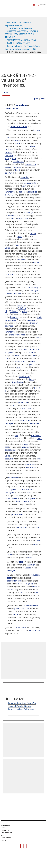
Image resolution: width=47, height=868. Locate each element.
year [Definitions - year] (7, 158)
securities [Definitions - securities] (33, 192)
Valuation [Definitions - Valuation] (21, 105)
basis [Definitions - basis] (7, 167)
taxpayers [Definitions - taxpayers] (9, 492)
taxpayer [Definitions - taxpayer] (9, 155)
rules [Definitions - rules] (7, 137)
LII (6, 19)
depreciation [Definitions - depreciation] (22, 527)
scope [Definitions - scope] (17, 143)
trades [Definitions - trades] (39, 338)
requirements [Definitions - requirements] (30, 183)
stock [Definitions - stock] (36, 545)
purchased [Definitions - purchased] (23, 403)
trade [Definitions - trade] (16, 140)
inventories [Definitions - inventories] (12, 108)
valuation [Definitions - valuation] (17, 167)
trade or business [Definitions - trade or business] (19, 126)
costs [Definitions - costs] (35, 587)
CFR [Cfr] (6, 93)
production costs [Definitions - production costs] (22, 609)
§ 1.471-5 (9, 195)
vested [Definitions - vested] (28, 568)
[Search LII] (38, 5)
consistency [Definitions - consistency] (18, 161)
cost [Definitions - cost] (24, 186)
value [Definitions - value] (17, 245)
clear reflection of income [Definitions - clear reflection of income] (29, 349)
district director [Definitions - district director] (12, 498)
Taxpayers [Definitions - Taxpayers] (10, 352)
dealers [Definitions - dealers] (22, 192)
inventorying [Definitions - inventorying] (30, 164)
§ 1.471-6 (22, 308)
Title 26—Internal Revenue (20, 28)
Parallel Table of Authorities (21, 709)
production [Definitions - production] (12, 581)
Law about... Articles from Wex (22, 703)
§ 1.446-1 (14, 311)
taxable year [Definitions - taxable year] (11, 450)
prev (36, 99)
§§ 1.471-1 (9, 173)
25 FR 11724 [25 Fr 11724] (21, 628)
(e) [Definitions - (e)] (30, 388)
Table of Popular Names (19, 706)
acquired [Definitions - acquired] (26, 447)
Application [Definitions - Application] (24, 376)
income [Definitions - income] (37, 130)
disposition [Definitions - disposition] (23, 218)
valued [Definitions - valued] (11, 215)
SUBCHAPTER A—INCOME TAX (21, 40)
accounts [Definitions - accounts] (9, 459)
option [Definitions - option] (32, 352)
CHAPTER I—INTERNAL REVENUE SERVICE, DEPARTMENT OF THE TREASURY (22, 34)
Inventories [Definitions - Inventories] (13, 478)
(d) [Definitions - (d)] (6, 311)
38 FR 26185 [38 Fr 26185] (34, 630)
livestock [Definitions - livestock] (21, 305)
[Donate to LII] (34, 5)
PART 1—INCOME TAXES (19, 43)
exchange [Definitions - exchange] (29, 212)
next (42, 99)
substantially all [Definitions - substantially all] (31, 606)
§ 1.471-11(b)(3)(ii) (25, 584)
